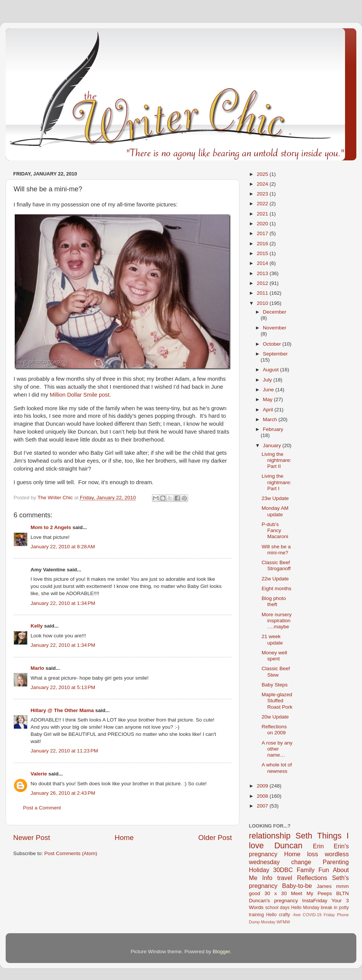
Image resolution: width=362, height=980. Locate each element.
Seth (304, 836)
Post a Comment (42, 808)
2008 (263, 796)
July (268, 380)
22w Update (275, 579)
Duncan (288, 845)
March (271, 419)
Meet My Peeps (312, 893)
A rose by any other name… (277, 749)
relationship (270, 836)
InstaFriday (315, 901)
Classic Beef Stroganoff (276, 565)
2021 (263, 214)
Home (124, 838)
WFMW (283, 922)
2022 (263, 204)
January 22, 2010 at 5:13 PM (63, 687)
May (268, 399)
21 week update (272, 639)
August (271, 370)
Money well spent (275, 656)
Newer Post (32, 838)
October (273, 344)
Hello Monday (305, 908)
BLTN (342, 893)
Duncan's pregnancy (273, 901)
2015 (263, 253)
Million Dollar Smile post (80, 395)
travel (285, 878)
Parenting (336, 862)
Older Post (215, 838)
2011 (263, 293)
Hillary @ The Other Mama (62, 710)
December (275, 312)
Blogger (221, 952)
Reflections (312, 878)
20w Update (275, 717)
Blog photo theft (274, 601)
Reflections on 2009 (274, 730)
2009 (263, 786)
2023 (263, 194)
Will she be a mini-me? (276, 550)
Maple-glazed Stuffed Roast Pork (277, 701)
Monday (268, 922)
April (269, 410)
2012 (263, 283)
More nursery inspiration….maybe (277, 621)
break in (329, 908)
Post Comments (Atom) (71, 853)
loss (312, 854)
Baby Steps (275, 685)
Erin (318, 846)
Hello (271, 915)
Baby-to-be (297, 886)
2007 (263, 806)
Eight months (277, 588)
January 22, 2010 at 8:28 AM (63, 547)
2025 (263, 174)
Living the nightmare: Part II (277, 460)
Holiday (259, 870)
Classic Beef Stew (276, 672)
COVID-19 (312, 915)
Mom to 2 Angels (51, 527)
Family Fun (313, 870)
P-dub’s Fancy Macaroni (275, 530)
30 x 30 (275, 893)
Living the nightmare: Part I (277, 482)
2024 (263, 184)
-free (296, 915)
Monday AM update (275, 511)
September (275, 354)
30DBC (283, 870)
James (324, 886)
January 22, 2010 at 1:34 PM (63, 603)
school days (277, 908)
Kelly (37, 626)
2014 (263, 263)
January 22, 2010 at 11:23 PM (64, 751)
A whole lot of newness (277, 768)
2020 (263, 224)
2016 (263, 244)
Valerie (39, 774)
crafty (284, 915)
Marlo (37, 668)
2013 (263, 273)
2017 (263, 233)
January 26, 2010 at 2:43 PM (63, 793)
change (301, 862)
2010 (263, 303)
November (275, 328)
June (269, 390)
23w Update (275, 498)
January (273, 445)
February (273, 429)
